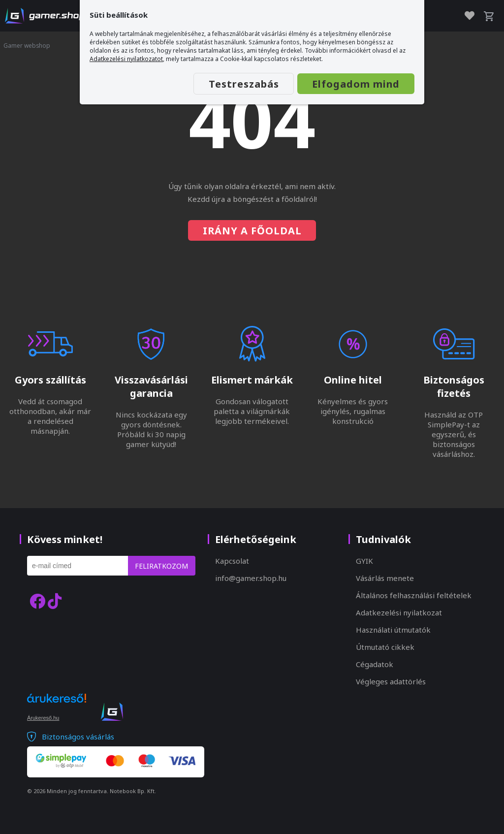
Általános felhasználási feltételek (414, 595)
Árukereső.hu (43, 718)
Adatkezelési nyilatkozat (399, 612)
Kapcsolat (232, 561)
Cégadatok (375, 664)
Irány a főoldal (252, 231)
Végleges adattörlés (391, 681)
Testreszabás (243, 84)
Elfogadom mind (356, 84)
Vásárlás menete (385, 578)
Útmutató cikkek (385, 647)
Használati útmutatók (393, 630)
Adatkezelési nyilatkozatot (126, 59)
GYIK (364, 561)
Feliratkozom (161, 566)
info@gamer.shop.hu (251, 578)
